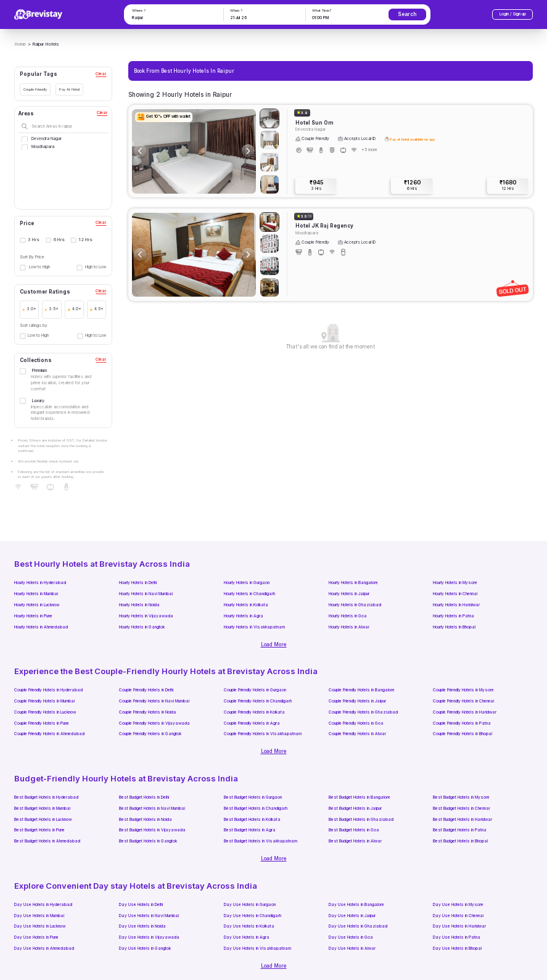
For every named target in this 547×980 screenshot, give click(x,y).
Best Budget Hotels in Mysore (461, 797)
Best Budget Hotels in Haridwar (463, 820)
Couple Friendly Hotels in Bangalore (362, 690)
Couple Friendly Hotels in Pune (42, 723)
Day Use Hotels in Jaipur (352, 916)
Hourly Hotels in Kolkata (246, 605)
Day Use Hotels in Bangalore (356, 905)
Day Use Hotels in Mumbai (39, 916)
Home (20, 44)
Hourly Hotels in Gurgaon (247, 583)
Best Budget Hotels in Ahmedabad (47, 841)
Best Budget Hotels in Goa (354, 830)
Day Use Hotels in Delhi (141, 905)
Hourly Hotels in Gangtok (142, 627)
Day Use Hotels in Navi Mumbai (149, 916)
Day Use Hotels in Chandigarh (253, 916)
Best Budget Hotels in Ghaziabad (361, 820)
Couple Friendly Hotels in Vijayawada (154, 723)
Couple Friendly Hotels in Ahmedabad (49, 734)
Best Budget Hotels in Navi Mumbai (152, 809)
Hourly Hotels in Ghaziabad (355, 605)
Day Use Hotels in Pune (36, 937)
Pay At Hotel (69, 89)
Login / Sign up (513, 14)
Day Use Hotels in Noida (142, 926)
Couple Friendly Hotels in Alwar (357, 734)
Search (407, 14)
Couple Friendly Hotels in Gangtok (150, 734)
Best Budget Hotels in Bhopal (460, 841)
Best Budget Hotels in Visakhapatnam (261, 841)
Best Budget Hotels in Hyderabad (46, 797)
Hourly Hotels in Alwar (349, 627)
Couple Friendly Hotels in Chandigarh (258, 701)
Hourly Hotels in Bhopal (454, 627)
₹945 (316, 186)
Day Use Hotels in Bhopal (457, 949)
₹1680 (508, 186)
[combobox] (173, 19)
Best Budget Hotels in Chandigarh (256, 809)
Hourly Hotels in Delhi (138, 583)
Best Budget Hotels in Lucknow (43, 820)
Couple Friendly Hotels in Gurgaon (255, 690)
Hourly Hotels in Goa (348, 616)
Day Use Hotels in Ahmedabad (44, 949)
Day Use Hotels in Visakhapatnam (257, 949)
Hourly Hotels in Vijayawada (146, 616)
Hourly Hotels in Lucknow (37, 605)
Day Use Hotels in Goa (351, 937)
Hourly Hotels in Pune (33, 616)
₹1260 (412, 186)
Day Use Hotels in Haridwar (459, 926)
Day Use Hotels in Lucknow (40, 926)
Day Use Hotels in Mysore (458, 905)
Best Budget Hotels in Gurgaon (253, 797)
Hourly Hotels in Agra (244, 616)
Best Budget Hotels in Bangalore (360, 797)
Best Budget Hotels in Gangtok (148, 841)
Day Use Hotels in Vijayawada (149, 937)
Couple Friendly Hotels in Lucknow (45, 712)
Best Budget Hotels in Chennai (461, 809)
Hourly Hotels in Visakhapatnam (254, 627)
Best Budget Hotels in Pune (39, 830)
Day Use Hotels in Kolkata (249, 926)
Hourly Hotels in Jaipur (349, 594)
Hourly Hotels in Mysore (455, 583)
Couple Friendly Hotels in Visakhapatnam (263, 734)
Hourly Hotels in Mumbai (36, 594)
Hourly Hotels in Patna (454, 616)
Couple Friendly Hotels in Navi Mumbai (154, 701)
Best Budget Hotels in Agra (250, 830)
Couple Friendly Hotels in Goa (356, 723)
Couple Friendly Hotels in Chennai (463, 701)
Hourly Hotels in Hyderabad (40, 583)
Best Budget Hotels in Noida (146, 820)
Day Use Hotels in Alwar (352, 949)
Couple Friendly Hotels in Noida (148, 712)
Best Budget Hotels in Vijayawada (152, 830)
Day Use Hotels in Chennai (458, 916)
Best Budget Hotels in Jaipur (355, 809)
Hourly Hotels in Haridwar (456, 605)
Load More (274, 644)
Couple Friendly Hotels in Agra (252, 723)
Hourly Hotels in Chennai (455, 594)
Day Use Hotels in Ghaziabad (358, 926)
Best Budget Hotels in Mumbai (42, 809)
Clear (101, 74)
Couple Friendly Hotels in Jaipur (357, 701)
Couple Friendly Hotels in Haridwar (465, 712)
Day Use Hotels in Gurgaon (250, 905)
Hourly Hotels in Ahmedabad (41, 627)
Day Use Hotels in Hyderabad (43, 905)
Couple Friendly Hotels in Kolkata (254, 712)
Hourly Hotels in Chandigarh (249, 594)
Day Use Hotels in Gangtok (145, 949)
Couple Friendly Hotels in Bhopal (463, 734)
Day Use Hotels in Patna (457, 937)
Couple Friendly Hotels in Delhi (146, 690)
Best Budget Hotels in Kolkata (252, 820)
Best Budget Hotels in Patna (460, 830)
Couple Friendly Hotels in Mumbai (44, 701)
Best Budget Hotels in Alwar (355, 841)
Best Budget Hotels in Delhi (144, 797)
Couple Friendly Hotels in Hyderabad (48, 690)
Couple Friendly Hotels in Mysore (463, 690)
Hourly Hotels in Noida (139, 605)
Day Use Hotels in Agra (247, 937)
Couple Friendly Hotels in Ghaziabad (363, 712)
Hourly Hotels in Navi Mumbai (146, 594)
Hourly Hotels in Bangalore (353, 583)
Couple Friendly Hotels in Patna (462, 723)
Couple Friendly (35, 89)
